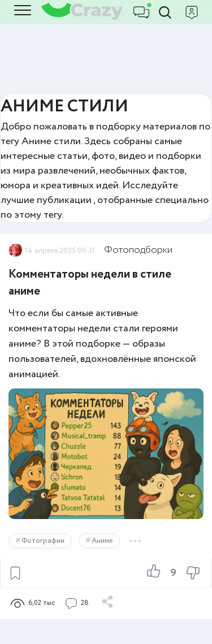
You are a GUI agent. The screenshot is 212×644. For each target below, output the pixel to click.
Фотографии (43, 541)
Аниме (102, 541)
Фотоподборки (138, 250)
